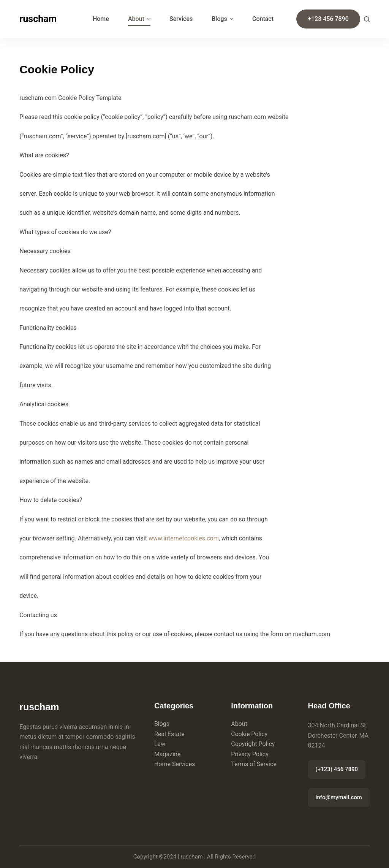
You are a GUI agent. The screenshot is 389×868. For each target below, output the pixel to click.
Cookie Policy (249, 734)
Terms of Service (254, 764)
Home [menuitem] (101, 19)
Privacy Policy (250, 754)
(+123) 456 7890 (337, 769)
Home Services (175, 764)
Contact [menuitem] (263, 19)
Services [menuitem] (181, 19)
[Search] (367, 19)
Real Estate (169, 734)
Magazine (168, 754)
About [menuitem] (140, 19)
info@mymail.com (339, 797)
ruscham (38, 19)
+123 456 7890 (328, 19)
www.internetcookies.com (184, 538)
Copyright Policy (253, 744)
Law (160, 744)
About (239, 724)
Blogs (162, 724)
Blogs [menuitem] (223, 19)
